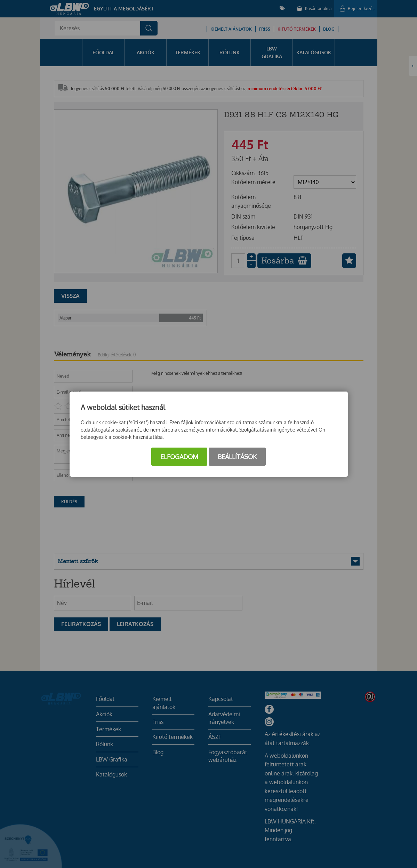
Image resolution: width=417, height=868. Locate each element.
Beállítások (237, 457)
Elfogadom (179, 457)
